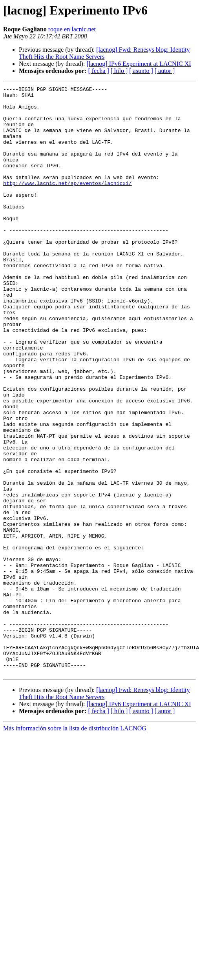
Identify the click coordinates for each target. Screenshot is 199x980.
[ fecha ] (98, 71)
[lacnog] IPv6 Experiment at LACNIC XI (139, 64)
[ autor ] (165, 71)
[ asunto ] (141, 71)
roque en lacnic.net (72, 29)
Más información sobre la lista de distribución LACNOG (75, 846)
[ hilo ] (119, 71)
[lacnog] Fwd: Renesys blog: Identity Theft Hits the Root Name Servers (104, 53)
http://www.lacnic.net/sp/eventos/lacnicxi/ (68, 203)
